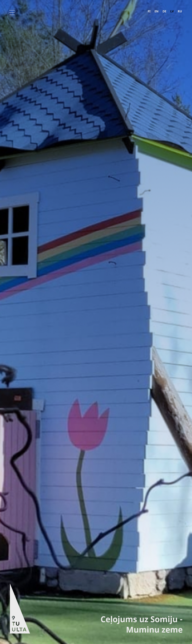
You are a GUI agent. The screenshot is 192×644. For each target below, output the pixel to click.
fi (149, 11)
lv (172, 11)
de (164, 11)
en (157, 11)
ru (180, 11)
